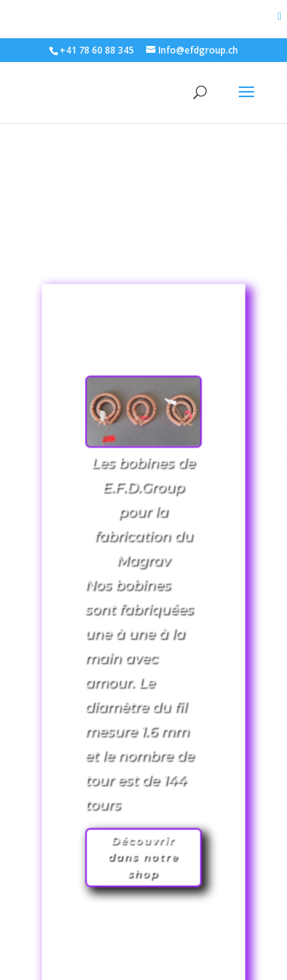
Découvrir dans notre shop (144, 820)
